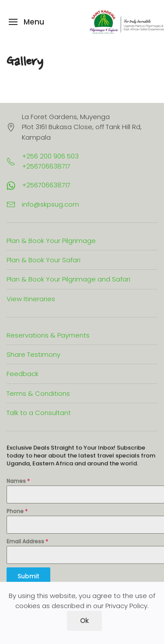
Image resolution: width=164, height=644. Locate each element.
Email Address (27, 541)
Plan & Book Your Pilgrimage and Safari (68, 279)
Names (18, 481)
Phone (17, 511)
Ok (84, 621)
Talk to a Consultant (39, 413)
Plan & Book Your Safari (44, 260)
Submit (28, 576)
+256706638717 (46, 185)
